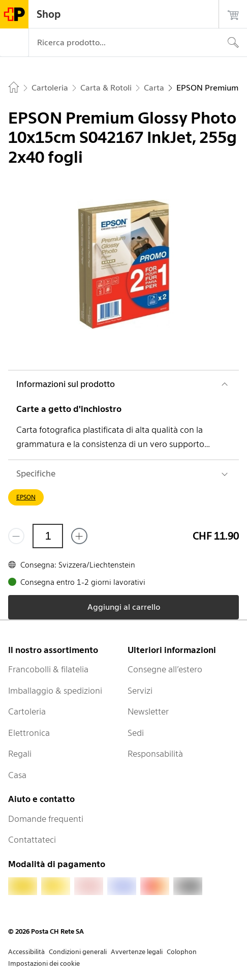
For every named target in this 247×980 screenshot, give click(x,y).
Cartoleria (27, 711)
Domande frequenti (46, 819)
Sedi (136, 733)
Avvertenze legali (137, 952)
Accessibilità (26, 952)
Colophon (182, 952)
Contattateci (32, 840)
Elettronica (29, 733)
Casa (17, 775)
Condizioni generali (78, 952)
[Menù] (14, 43)
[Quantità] (48, 536)
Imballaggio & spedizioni (55, 691)
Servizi (140, 691)
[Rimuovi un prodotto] (16, 536)
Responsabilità (155, 754)
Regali (20, 754)
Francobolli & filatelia (48, 669)
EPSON (26, 497)
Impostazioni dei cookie (44, 963)
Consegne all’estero (165, 669)
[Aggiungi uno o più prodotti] (79, 536)
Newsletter (148, 711)
